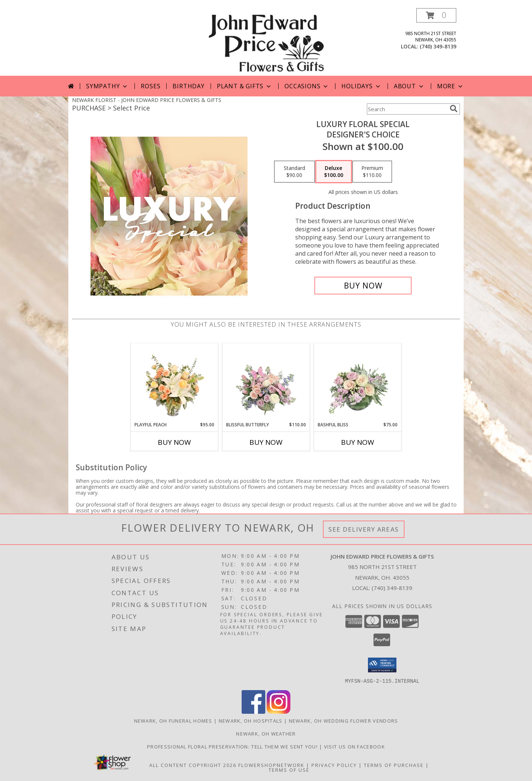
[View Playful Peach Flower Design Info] (175, 382)
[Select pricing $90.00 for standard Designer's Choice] (294, 172)
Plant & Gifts (245, 86)
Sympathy (107, 86)
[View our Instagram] (279, 711)
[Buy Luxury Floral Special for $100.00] (363, 286)
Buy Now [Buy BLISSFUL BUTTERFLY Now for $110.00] (266, 442)
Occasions (307, 86)
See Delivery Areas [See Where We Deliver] (364, 529)
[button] (436, 15)
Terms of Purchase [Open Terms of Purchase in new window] (394, 765)
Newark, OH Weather (266, 733)
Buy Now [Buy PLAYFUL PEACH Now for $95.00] (174, 442)
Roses (151, 86)
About (409, 86)
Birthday (188, 86)
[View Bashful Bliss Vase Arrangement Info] (358, 382)
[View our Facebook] (253, 711)
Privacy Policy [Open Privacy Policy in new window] (334, 765)
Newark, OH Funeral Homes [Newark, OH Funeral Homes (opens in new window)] (173, 720)
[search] (454, 109)
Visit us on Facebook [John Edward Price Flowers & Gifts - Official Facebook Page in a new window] (354, 746)
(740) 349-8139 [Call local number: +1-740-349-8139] (438, 46)
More (451, 86)
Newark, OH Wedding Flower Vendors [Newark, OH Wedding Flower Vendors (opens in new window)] (344, 720)
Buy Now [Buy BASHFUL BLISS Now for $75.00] (358, 442)
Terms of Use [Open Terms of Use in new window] (289, 770)
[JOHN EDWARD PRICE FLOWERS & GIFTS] (266, 42)
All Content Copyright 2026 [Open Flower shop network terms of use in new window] (193, 765)
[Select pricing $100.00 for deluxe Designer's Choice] (334, 172)
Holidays (361, 86)
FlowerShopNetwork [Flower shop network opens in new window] (271, 765)
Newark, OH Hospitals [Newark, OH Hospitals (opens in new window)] (251, 720)
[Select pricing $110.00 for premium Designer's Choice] (372, 172)
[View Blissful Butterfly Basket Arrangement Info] (266, 382)
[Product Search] (407, 109)
